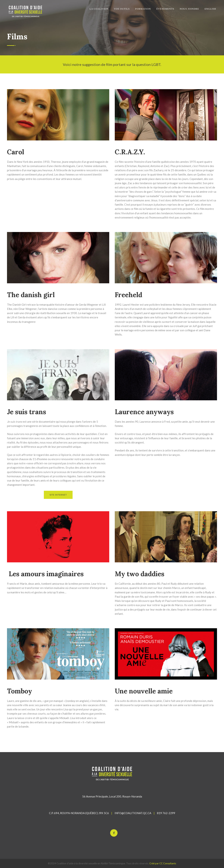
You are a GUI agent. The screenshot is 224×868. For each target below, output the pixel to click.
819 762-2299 (166, 813)
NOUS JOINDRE (189, 9)
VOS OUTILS (122, 9)
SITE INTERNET (58, 495)
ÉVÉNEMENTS (165, 9)
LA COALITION (99, 9)
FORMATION (143, 9)
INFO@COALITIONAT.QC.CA (133, 813)
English (210, 9)
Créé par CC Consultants (163, 863)
